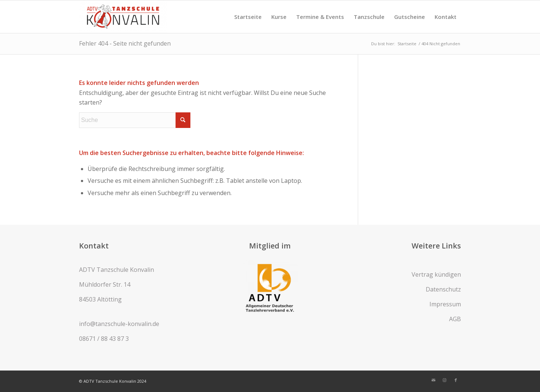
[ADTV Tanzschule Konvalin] (123, 17)
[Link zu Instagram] (445, 380)
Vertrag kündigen (436, 274)
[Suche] (135, 120)
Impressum (445, 304)
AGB (455, 319)
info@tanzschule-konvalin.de (119, 324)
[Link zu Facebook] (456, 380)
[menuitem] (248, 17)
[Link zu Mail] (433, 380)
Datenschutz (443, 289)
